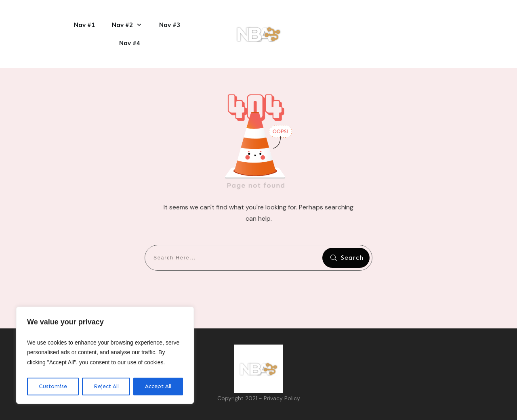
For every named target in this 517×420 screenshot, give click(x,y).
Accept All (158, 386)
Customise (53, 386)
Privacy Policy (282, 398)
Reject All (106, 386)
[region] (105, 355)
